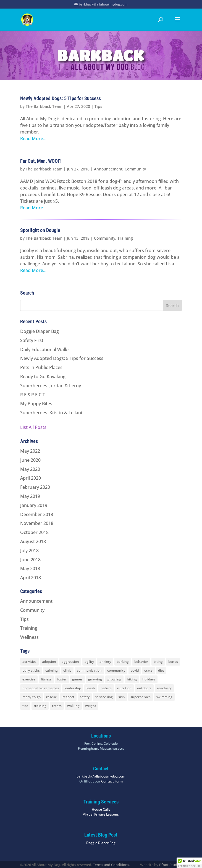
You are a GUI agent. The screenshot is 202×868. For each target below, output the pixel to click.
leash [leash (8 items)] (91, 688)
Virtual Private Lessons (101, 814)
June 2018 (30, 560)
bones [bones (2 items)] (173, 662)
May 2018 (30, 568)
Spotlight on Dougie (40, 230)
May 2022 (30, 451)
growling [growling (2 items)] (114, 679)
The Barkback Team (44, 106)
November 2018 (37, 523)
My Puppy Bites (36, 404)
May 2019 (30, 496)
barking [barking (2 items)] (123, 662)
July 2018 (29, 551)
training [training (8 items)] (40, 706)
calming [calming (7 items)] (52, 670)
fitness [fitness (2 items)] (46, 679)
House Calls (101, 809)
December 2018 (37, 514)
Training (125, 238)
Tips (98, 106)
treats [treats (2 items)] (57, 706)
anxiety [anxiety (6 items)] (105, 662)
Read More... (33, 138)
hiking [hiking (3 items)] (132, 679)
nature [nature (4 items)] (106, 688)
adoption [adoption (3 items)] (49, 662)
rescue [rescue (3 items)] (52, 697)
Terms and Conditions (111, 865)
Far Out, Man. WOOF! (41, 161)
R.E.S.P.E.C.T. (33, 395)
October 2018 (34, 532)
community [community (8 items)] (116, 670)
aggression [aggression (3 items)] (70, 662)
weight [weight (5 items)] (91, 706)
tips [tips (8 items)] (25, 706)
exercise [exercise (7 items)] (29, 679)
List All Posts (33, 427)
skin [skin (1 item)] (122, 697)
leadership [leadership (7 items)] (73, 688)
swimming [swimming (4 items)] (164, 697)
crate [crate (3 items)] (148, 670)
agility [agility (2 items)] (89, 662)
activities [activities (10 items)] (29, 662)
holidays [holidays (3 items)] (149, 679)
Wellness (29, 637)
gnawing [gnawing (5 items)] (95, 679)
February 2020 (35, 487)
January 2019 (34, 505)
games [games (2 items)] (77, 679)
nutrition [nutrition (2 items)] (124, 688)
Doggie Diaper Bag (40, 331)
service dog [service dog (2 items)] (104, 697)
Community (135, 169)
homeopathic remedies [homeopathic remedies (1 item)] (41, 688)
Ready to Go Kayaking (43, 376)
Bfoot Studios (170, 865)
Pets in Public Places (41, 367)
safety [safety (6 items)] (85, 697)
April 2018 (31, 578)
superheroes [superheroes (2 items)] (141, 697)
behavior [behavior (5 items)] (141, 662)
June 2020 (30, 460)
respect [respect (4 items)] (68, 697)
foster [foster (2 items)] (62, 679)
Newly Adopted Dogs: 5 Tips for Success (61, 98)
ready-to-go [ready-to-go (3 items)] (32, 697)
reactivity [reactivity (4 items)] (164, 688)
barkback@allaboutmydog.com (101, 776)
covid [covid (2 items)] (135, 670)
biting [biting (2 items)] (158, 662)
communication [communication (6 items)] (89, 670)
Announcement (108, 169)
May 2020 (30, 469)
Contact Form (112, 781)
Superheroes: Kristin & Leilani (51, 413)
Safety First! (32, 340)
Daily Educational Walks (45, 349)
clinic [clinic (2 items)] (67, 670)
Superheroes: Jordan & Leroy (51, 386)
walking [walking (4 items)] (73, 706)
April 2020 (31, 478)
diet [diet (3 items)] (161, 670)
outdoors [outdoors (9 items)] (144, 688)
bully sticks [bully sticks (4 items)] (31, 670)
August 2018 (33, 541)
